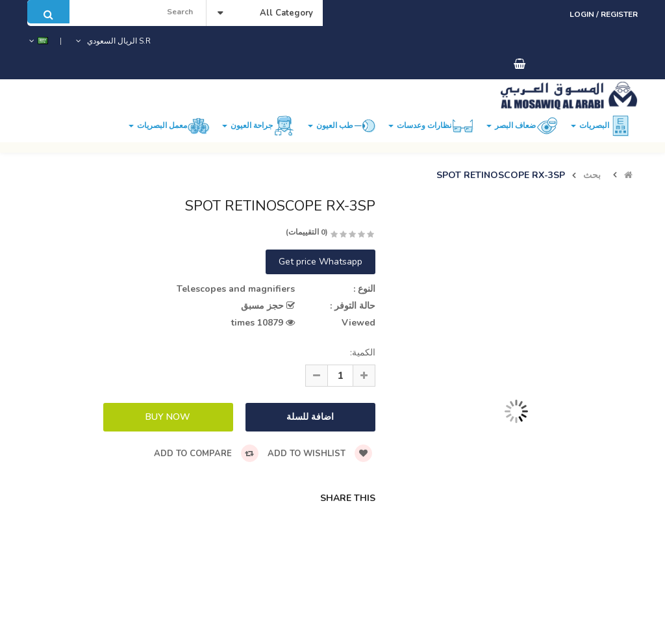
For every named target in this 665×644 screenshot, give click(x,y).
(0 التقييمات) (307, 232)
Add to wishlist (320, 454)
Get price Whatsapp (320, 262)
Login (583, 14)
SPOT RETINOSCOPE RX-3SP (501, 175)
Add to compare (206, 454)
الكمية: (363, 353)
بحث (592, 175)
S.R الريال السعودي (112, 41)
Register (619, 14)
